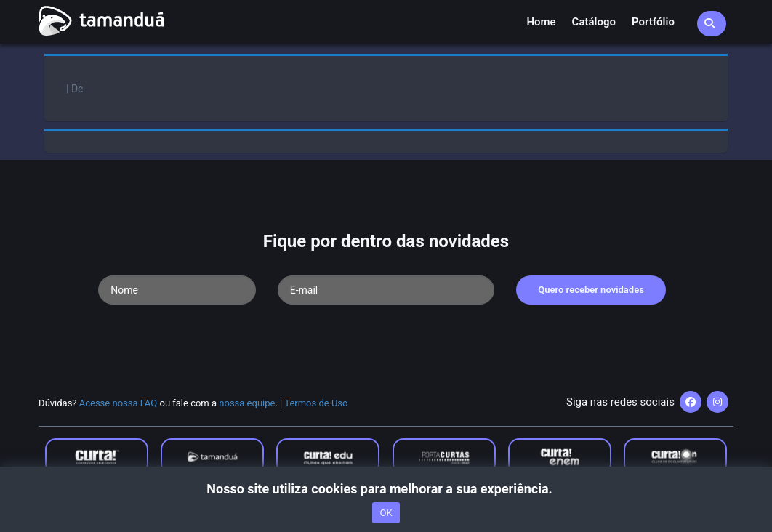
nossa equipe (247, 403)
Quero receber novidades (591, 290)
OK (386, 513)
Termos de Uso (316, 403)
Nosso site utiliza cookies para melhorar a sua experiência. (386, 489)
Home (541, 22)
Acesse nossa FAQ (118, 403)
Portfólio (653, 22)
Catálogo (594, 22)
